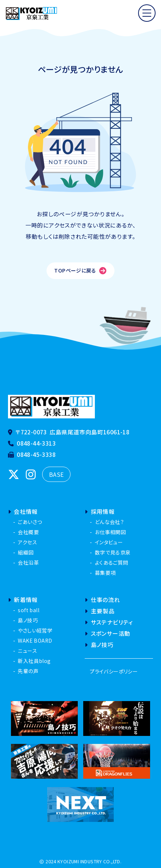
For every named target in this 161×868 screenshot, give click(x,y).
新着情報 (23, 599)
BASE (57, 474)
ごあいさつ (30, 522)
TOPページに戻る (80, 271)
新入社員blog (34, 661)
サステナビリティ (109, 622)
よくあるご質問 (112, 562)
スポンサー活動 (107, 633)
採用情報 (100, 511)
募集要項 (105, 573)
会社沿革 (28, 562)
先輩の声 (28, 671)
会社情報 (23, 511)
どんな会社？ (109, 522)
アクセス (27, 542)
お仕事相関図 (110, 532)
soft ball (29, 610)
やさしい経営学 (35, 630)
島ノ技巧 (28, 620)
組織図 (26, 552)
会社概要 (28, 532)
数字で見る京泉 (113, 552)
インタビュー (109, 542)
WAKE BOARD (35, 640)
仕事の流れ (102, 599)
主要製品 (100, 611)
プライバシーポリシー (114, 671)
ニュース (27, 651)
